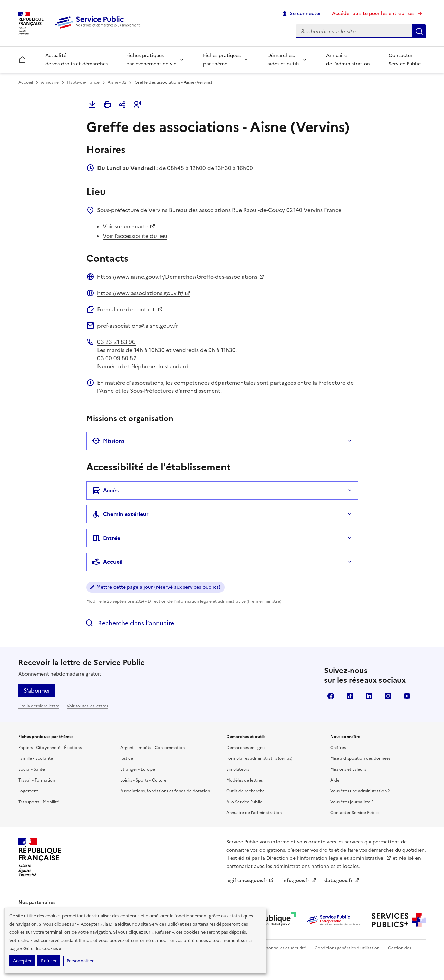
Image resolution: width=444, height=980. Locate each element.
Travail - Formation (37, 780)
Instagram (388, 696)
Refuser (49, 961)
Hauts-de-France (83, 82)
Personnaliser (80, 961)
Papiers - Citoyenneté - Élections (50, 748)
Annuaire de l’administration (348, 60)
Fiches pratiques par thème (222, 60)
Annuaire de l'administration (254, 813)
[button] (137, 105)
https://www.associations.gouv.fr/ (144, 293)
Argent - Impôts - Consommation (153, 748)
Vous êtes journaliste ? (352, 802)
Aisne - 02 (117, 82)
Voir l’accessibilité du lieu (135, 236)
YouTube (407, 696)
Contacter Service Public (405, 60)
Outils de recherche (245, 791)
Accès (105, 490)
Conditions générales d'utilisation (347, 948)
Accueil (26, 82)
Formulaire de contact (130, 309)
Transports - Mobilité (39, 802)
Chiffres (338, 748)
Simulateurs (238, 769)
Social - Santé (32, 769)
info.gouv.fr (299, 881)
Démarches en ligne (245, 748)
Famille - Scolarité (36, 758)
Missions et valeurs (348, 769)
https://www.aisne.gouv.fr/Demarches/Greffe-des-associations (181, 277)
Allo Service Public (244, 802)
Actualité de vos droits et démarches (76, 60)
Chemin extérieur (120, 514)
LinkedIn (369, 696)
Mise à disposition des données (360, 758)
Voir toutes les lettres (87, 706)
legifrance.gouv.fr (250, 881)
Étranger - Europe (138, 769)
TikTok (350, 696)
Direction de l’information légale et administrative (329, 858)
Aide (335, 780)
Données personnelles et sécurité (274, 948)
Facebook (331, 696)
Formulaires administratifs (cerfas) (259, 758)
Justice (127, 758)
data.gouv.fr (342, 881)
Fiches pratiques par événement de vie (151, 60)
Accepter (22, 961)
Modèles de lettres (244, 780)
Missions (108, 441)
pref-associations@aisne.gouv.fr (138, 326)
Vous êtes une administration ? (360, 791)
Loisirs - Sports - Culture (143, 780)
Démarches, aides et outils (283, 60)
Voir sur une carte (129, 226)
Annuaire (50, 82)
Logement (28, 791)
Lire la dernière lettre (39, 706)
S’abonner (37, 690)
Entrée (106, 538)
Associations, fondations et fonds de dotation (165, 791)
